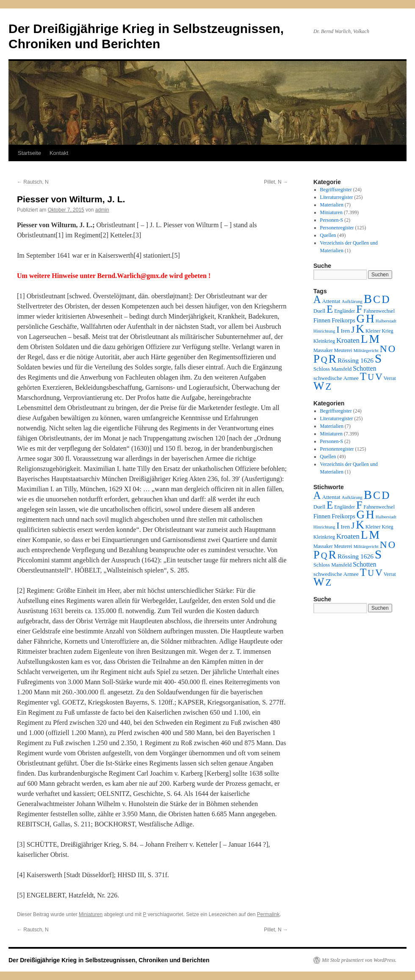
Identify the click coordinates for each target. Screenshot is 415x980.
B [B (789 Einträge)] (368, 299)
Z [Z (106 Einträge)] (329, 387)
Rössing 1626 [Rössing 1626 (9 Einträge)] (356, 360)
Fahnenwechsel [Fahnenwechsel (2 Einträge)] (379, 311)
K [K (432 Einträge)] (360, 329)
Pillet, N (276, 182)
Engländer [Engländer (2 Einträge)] (344, 311)
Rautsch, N (33, 182)
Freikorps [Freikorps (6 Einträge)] (343, 320)
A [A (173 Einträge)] (317, 299)
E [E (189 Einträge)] (330, 309)
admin (102, 210)
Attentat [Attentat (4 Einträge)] (331, 301)
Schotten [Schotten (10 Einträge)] (364, 368)
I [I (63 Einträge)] (338, 330)
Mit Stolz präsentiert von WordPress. (359, 960)
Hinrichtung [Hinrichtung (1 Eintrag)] (324, 331)
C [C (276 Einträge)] (377, 299)
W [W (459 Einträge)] (319, 386)
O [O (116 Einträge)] (392, 349)
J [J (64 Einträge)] (353, 330)
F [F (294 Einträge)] (359, 309)
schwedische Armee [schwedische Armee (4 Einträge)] (336, 378)
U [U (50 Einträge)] (371, 377)
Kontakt (59, 153)
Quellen (328, 235)
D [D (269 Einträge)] (385, 299)
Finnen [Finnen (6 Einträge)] (322, 320)
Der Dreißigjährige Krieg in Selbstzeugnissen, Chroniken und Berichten (109, 960)
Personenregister (337, 228)
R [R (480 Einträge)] (332, 359)
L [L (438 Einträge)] (364, 339)
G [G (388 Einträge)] (361, 319)
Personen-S (332, 220)
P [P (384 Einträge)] (317, 359)
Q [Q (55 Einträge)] (324, 360)
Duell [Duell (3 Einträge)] (319, 311)
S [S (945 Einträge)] (378, 358)
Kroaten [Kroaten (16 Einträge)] (348, 340)
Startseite (29, 153)
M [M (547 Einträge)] (375, 339)
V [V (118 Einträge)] (379, 377)
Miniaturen (91, 914)
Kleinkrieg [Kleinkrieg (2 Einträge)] (324, 341)
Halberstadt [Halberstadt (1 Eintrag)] (386, 321)
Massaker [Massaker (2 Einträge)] (323, 350)
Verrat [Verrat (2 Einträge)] (390, 378)
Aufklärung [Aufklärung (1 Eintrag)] (352, 301)
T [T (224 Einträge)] (363, 376)
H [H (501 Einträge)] (370, 319)
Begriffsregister (336, 190)
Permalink (268, 914)
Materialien (332, 205)
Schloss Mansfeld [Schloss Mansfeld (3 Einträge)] (332, 369)
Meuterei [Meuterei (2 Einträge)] (343, 350)
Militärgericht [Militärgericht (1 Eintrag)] (366, 351)
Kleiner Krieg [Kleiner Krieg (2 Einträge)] (379, 331)
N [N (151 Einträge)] (383, 349)
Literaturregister (337, 197)
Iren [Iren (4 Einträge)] (346, 331)
